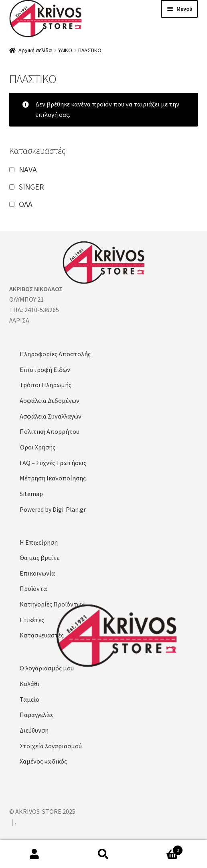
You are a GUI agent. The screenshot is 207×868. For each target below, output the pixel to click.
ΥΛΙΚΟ (65, 50)
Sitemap (31, 494)
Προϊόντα (33, 588)
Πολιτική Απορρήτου (50, 431)
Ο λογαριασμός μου (47, 668)
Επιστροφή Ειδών (45, 370)
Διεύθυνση (34, 730)
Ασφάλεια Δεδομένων (50, 400)
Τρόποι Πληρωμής (46, 385)
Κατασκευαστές (42, 635)
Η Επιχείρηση (39, 542)
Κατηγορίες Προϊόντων (52, 604)
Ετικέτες (32, 620)
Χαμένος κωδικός (43, 761)
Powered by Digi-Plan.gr (53, 509)
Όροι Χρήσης (38, 447)
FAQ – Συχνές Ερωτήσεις (53, 463)
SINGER (31, 187)
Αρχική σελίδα (35, 50)
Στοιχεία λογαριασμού (51, 746)
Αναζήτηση (103, 854)
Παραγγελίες (37, 715)
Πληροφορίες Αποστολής (55, 354)
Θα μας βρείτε (40, 558)
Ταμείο (29, 699)
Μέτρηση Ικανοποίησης (53, 478)
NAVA (28, 169)
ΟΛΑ (26, 204)
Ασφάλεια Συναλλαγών (51, 416)
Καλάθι (29, 684)
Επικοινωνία (37, 573)
